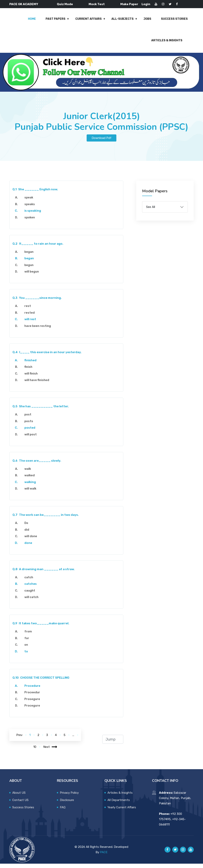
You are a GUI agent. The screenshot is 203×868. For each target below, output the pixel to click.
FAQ (63, 812)
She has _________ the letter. (41, 411)
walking (30, 486)
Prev (19, 739)
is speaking (33, 215)
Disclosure (67, 804)
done (28, 547)
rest (28, 310)
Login (146, 4)
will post (31, 439)
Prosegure (32, 703)
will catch (31, 601)
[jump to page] (113, 744)
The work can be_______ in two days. (46, 519)
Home (36, 20)
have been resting (38, 330)
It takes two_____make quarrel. (41, 628)
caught (30, 595)
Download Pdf (101, 142)
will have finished (37, 384)
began (29, 256)
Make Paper (129, 4)
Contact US (20, 804)
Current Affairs (91, 20)
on (26, 649)
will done (31, 541)
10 (35, 751)
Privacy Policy (69, 797)
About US (19, 797)
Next (50, 751)
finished (30, 365)
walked (30, 480)
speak (29, 202)
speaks (30, 209)
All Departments (119, 804)
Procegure (32, 710)
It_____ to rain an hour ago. (38, 248)
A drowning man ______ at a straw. (44, 574)
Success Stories (174, 20)
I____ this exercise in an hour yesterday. (47, 357)
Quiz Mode (65, 4)
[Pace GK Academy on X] (175, 854)
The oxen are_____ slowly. (37, 465)
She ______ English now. (35, 194)
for (27, 643)
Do (26, 527)
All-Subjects (124, 20)
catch (29, 582)
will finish (31, 378)
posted (30, 432)
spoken (30, 222)
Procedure (32, 690)
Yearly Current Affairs (122, 812)
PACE (104, 857)
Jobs (148, 20)
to (26, 656)
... (73, 739)
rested (30, 317)
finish (28, 371)
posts (29, 426)
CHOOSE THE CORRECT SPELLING (41, 682)
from (28, 636)
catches (31, 588)
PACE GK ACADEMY (24, 4)
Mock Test (97, 4)
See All (151, 211)
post (28, 419)
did (27, 534)
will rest (30, 324)
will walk (30, 493)
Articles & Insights (167, 44)
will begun (32, 276)
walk (28, 473)
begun (29, 269)
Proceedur (32, 697)
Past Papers (59, 20)
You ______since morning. (37, 302)
